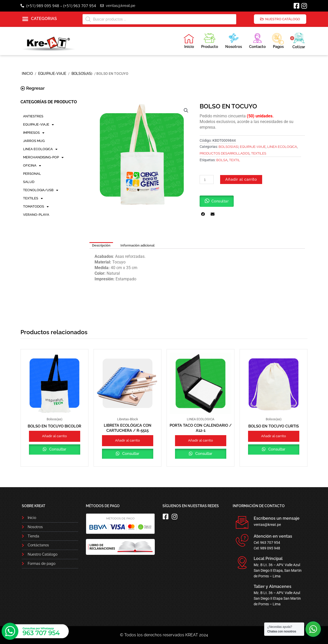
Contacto (257, 40)
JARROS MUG (34, 141)
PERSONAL (32, 174)
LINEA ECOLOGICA (40, 149)
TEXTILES (33, 198)
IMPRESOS (34, 133)
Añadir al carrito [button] (54, 436)
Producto (210, 40)
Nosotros (234, 40)
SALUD (29, 182)
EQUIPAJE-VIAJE (52, 74)
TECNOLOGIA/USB (41, 190)
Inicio (189, 41)
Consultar (57, 449)
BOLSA (222, 160)
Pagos (278, 40)
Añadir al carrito (241, 179)
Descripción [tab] (101, 245)
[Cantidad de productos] (207, 180)
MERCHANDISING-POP (43, 157)
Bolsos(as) (82, 74)
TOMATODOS (36, 207)
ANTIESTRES (33, 116)
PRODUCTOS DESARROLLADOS (225, 153)
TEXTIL (235, 160)
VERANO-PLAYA (36, 215)
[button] (40, 19)
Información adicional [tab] (137, 245)
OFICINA (32, 166)
